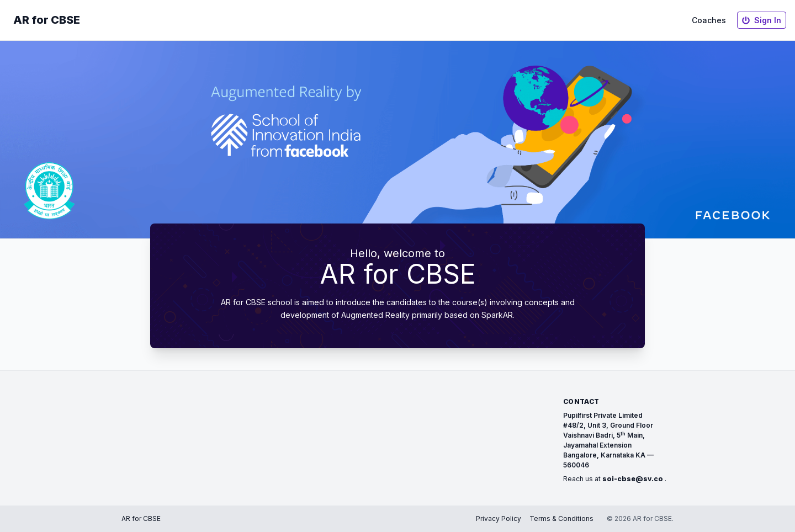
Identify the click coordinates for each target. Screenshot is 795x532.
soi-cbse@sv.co (633, 479)
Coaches (709, 20)
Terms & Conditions (561, 518)
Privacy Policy (499, 518)
